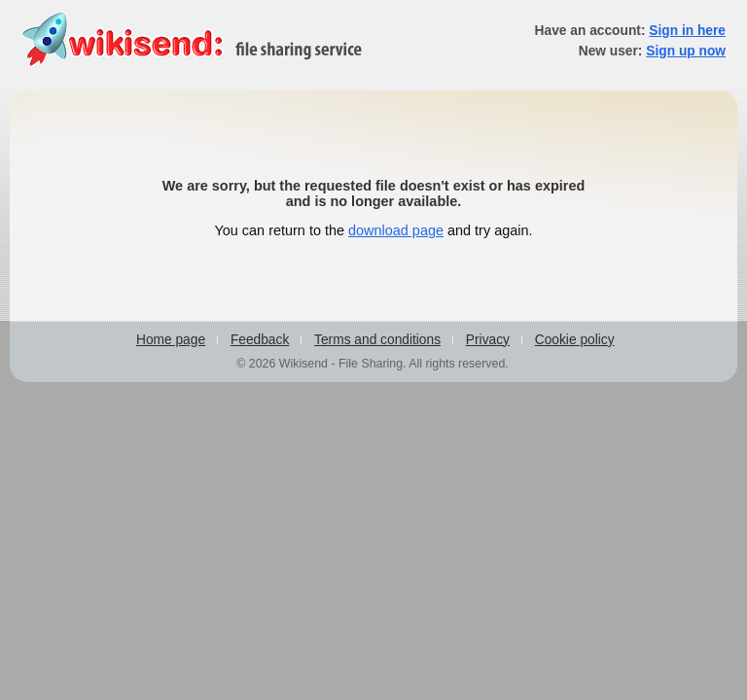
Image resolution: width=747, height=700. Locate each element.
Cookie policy (575, 340)
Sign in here (687, 31)
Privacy (488, 340)
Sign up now (686, 51)
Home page (171, 340)
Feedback (260, 340)
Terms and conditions (377, 340)
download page (396, 230)
